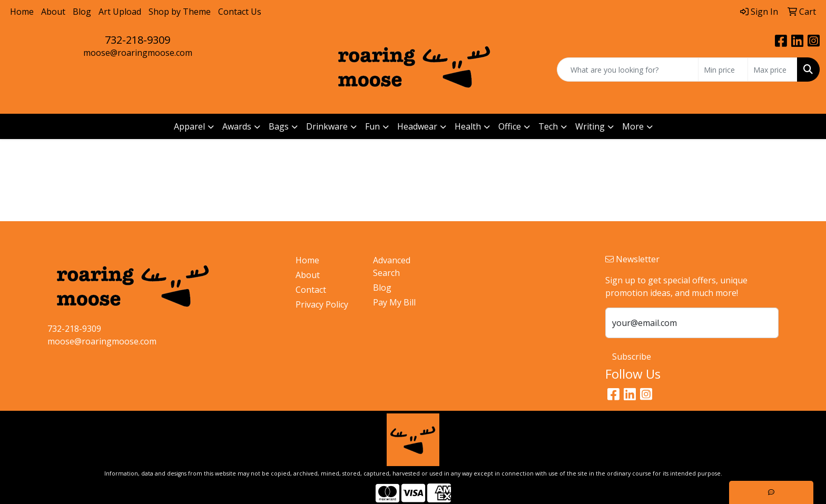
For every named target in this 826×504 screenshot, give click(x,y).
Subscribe (632, 357)
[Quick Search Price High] (773, 70)
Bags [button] (279, 126)
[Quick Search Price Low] (723, 70)
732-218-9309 (137, 40)
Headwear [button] (417, 126)
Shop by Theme (180, 12)
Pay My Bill (394, 302)
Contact (311, 290)
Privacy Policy (322, 304)
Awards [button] (237, 126)
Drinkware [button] (327, 126)
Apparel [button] (189, 126)
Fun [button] (372, 126)
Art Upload (120, 12)
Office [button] (510, 126)
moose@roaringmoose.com (138, 53)
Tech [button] (548, 126)
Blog (82, 12)
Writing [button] (590, 126)
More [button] (633, 126)
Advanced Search (392, 266)
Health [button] (468, 126)
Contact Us (240, 12)
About (53, 12)
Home (22, 12)
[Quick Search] (628, 70)
